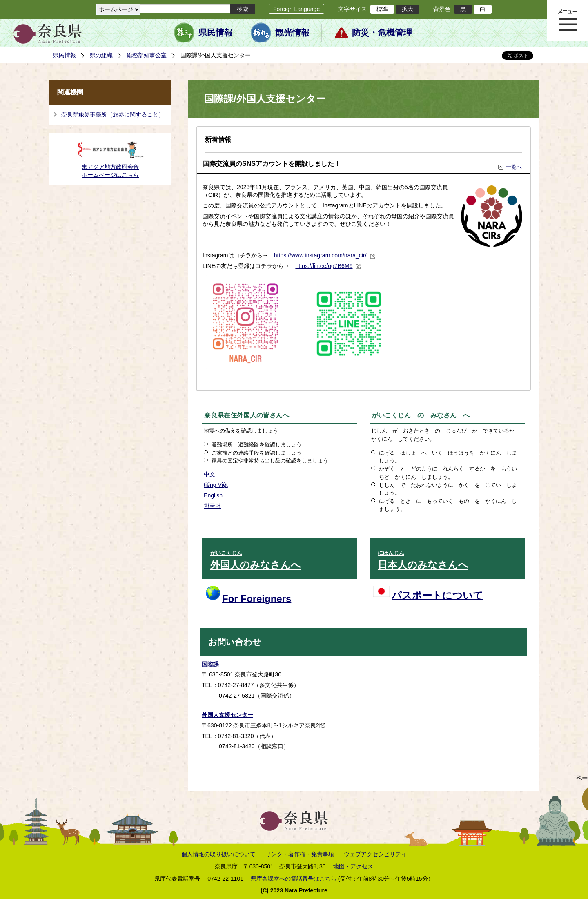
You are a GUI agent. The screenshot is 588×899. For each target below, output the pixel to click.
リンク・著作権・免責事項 (300, 854)
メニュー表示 (568, 20)
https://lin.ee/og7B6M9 (328, 266)
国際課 (210, 664)
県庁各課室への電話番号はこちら (294, 879)
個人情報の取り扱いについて (218, 854)
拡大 (408, 9)
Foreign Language (296, 9)
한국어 (212, 506)
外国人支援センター (227, 715)
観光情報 (292, 33)
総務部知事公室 (147, 55)
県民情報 (216, 33)
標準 (382, 9)
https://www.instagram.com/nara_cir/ (325, 255)
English (213, 495)
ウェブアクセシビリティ (375, 854)
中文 (209, 474)
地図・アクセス (353, 866)
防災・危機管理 (382, 33)
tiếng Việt (216, 485)
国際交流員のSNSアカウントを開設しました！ (272, 164)
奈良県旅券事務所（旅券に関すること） (113, 114)
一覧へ (514, 167)
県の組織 (101, 55)
